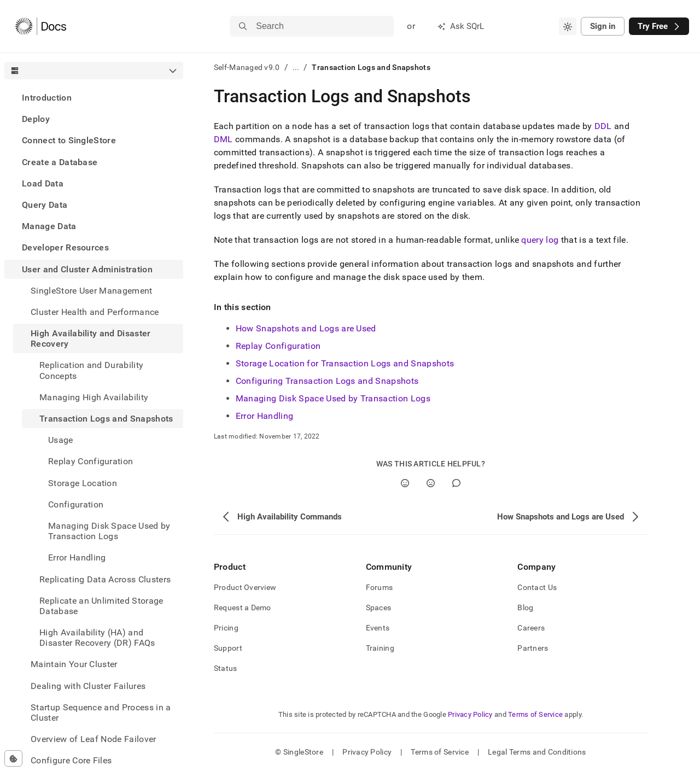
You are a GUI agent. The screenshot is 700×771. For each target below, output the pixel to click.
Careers (531, 628)
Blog (525, 608)
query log (540, 240)
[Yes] (405, 483)
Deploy (36, 119)
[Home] (41, 26)
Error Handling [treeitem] (77, 557)
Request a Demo (243, 608)
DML (223, 139)
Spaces (379, 608)
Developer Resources (65, 247)
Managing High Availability (94, 397)
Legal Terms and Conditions (537, 752)
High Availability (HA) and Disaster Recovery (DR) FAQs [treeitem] (97, 638)
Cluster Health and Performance (95, 312)
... (296, 67)
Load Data (43, 183)
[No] (431, 483)
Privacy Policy (470, 714)
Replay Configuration (278, 346)
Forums (380, 587)
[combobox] (568, 26)
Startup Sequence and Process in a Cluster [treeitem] (101, 712)
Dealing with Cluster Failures (88, 686)
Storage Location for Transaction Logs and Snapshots (345, 363)
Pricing (226, 628)
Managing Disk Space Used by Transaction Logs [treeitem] (109, 531)
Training (380, 648)
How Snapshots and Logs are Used (306, 328)
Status (226, 668)
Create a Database (60, 162)
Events (378, 628)
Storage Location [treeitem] (83, 483)
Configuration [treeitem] (76, 504)
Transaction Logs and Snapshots (106, 419)
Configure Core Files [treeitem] (71, 760)
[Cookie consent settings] (13, 758)
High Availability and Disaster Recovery (91, 338)
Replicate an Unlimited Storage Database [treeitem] (101, 606)
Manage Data (49, 226)
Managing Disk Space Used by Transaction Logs (333, 398)
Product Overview (245, 587)
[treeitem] (94, 98)
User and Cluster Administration (87, 269)
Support (228, 648)
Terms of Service (535, 714)
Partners (533, 648)
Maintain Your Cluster (74, 664)
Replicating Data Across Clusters (105, 579)
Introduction (47, 98)
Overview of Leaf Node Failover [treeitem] (94, 739)
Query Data (45, 205)
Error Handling (264, 416)
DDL (603, 126)
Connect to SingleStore (69, 140)
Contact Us (537, 587)
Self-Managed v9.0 (247, 67)
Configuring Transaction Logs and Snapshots (327, 381)
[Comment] (456, 483)
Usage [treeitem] (61, 440)
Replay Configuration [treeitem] (91, 461)
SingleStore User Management (92, 291)
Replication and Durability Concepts (91, 370)
